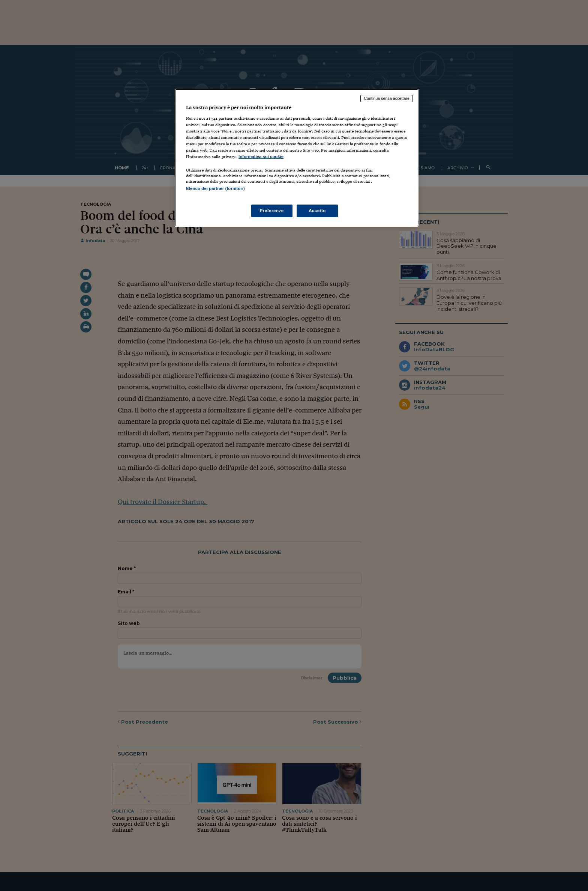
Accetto (317, 211)
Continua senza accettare (387, 98)
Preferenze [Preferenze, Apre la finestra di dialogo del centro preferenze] (272, 211)
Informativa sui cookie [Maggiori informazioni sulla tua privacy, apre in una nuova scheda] (261, 157)
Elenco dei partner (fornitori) (215, 188)
